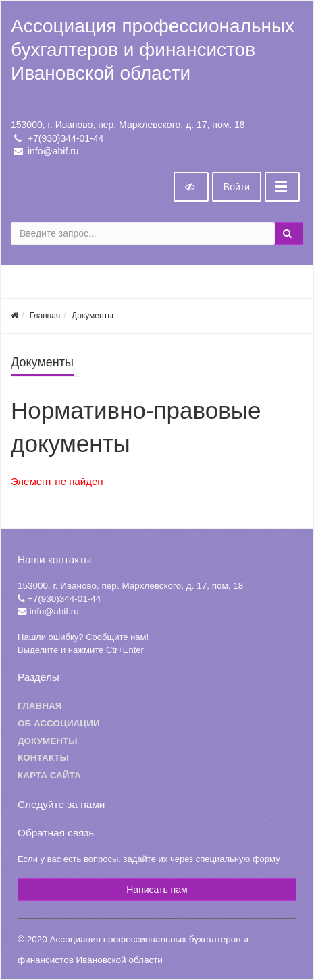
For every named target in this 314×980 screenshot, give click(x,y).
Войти (237, 187)
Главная (45, 316)
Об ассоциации (59, 723)
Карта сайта (49, 775)
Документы (93, 316)
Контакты (43, 758)
